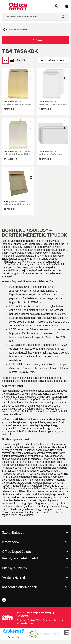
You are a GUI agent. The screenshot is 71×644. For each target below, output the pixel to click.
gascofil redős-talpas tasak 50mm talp (17, 203)
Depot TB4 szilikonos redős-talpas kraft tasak (17, 104)
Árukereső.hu (14, 637)
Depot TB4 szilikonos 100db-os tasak (50, 154)
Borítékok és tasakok (17, 30)
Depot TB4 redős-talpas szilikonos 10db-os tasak (18, 154)
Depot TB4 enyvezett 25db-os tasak (53, 103)
